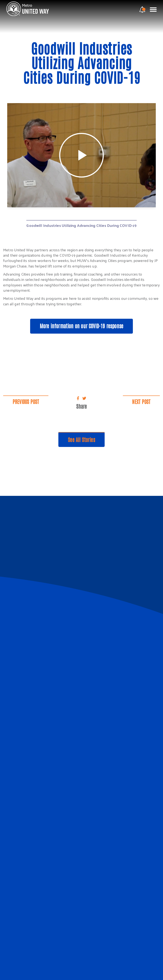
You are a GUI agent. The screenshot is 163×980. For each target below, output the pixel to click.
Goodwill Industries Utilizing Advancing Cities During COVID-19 (81, 225)
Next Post (141, 401)
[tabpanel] (81, 155)
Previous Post (26, 401)
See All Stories (82, 439)
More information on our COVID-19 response (81, 326)
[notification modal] (142, 10)
